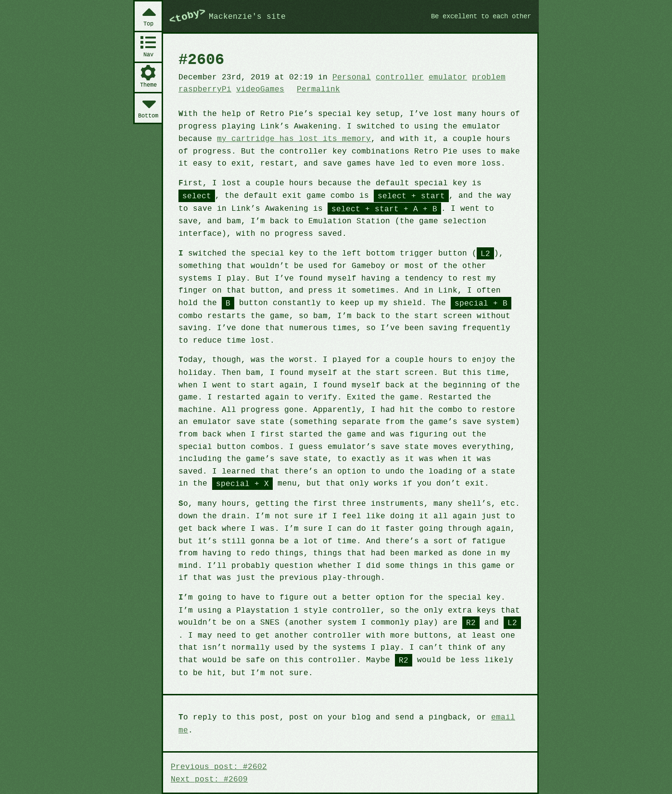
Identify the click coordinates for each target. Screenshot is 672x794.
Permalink (313, 89)
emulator (437, 77)
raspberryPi (204, 89)
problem (476, 77)
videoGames (257, 89)
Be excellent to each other (477, 16)
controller (391, 77)
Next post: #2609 (208, 752)
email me (497, 703)
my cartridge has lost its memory (289, 138)
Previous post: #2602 (217, 740)
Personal (345, 77)
